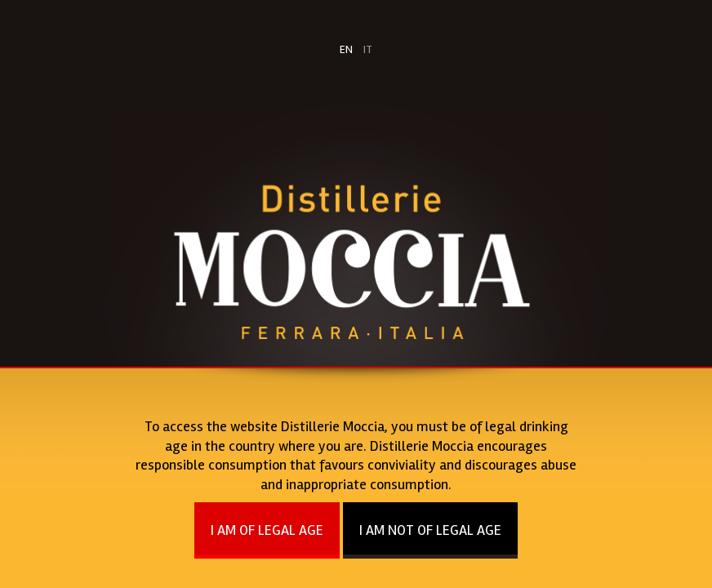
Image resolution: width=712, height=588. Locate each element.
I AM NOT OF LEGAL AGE (430, 530)
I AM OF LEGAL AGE (267, 530)
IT (368, 49)
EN (346, 49)
